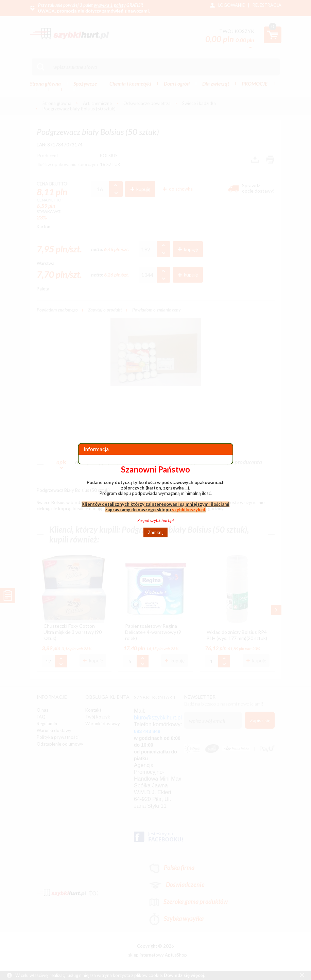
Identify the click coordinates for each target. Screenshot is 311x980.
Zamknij (156, 532)
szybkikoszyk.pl (189, 510)
